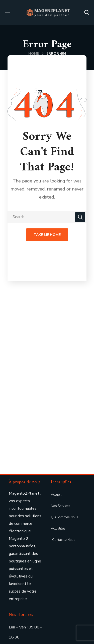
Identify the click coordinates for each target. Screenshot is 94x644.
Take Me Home (47, 235)
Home (34, 54)
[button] (87, 13)
